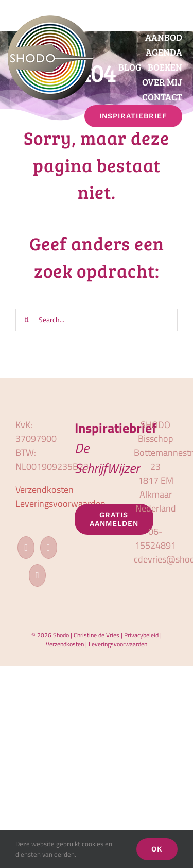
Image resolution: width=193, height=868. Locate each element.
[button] (183, 134)
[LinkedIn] (37, 575)
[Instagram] (49, 548)
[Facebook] (26, 548)
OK (157, 849)
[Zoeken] (27, 320)
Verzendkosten (45, 490)
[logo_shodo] (50, 20)
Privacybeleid (141, 635)
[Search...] (97, 320)
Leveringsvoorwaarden (60, 504)
